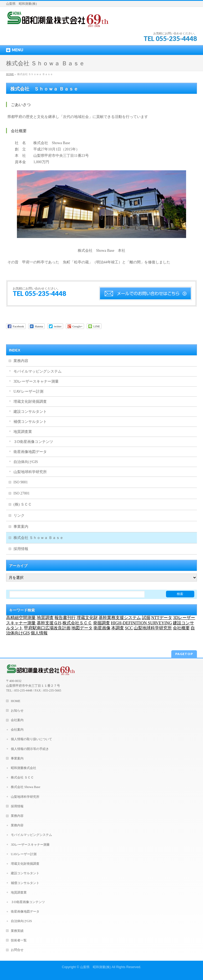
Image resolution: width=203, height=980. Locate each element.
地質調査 (45, 618)
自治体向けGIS (26, 462)
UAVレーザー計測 (28, 391)
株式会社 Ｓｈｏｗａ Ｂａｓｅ (38, 538)
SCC (129, 628)
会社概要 (181, 628)
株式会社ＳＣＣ (77, 623)
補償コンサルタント (30, 422)
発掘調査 (101, 623)
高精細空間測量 (21, 618)
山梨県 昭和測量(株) (95, 967)
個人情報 (39, 633)
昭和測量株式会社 (24, 768)
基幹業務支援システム (120, 618)
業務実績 (17, 931)
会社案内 (17, 720)
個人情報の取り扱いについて (31, 739)
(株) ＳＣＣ (23, 504)
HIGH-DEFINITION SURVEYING (141, 623)
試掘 (146, 618)
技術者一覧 (19, 940)
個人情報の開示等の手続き (30, 749)
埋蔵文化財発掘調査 (30, 402)
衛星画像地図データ (30, 452)
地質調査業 (23, 432)
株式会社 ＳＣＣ (22, 777)
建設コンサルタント (30, 412)
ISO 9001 (21, 482)
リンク (19, 516)
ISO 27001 (22, 493)
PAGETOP (184, 654)
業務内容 (21, 361)
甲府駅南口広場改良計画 (47, 628)
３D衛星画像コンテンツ (33, 442)
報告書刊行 (65, 618)
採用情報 (21, 549)
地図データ (82, 628)
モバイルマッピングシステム (38, 371)
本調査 (118, 628)
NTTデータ (162, 618)
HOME (10, 74)
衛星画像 (102, 628)
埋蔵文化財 (87, 618)
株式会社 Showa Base (26, 787)
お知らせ (17, 711)
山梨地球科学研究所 (30, 472)
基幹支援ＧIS (49, 623)
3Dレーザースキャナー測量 (36, 381)
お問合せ (17, 950)
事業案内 (21, 527)
